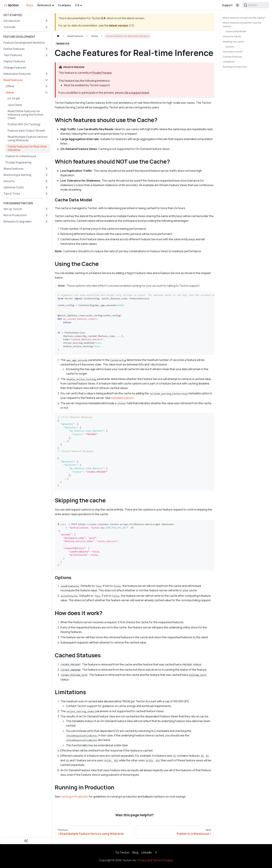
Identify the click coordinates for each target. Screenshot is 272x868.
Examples (65, 5)
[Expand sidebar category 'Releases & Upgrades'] (46, 221)
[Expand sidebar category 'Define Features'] (46, 49)
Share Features (14, 169)
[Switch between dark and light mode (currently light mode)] (237, 5)
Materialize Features (17, 74)
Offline (10, 86)
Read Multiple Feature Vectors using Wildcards (28, 138)
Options (230, 47)
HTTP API (14, 99)
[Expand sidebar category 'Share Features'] (46, 169)
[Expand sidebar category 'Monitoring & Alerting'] (46, 175)
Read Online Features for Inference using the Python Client (25, 115)
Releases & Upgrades (18, 221)
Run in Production (15, 215)
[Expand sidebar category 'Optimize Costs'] (46, 187)
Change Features (15, 68)
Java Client (15, 105)
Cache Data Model (236, 31)
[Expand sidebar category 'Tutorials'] (46, 27)
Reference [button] (44, 5)
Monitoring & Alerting (17, 175)
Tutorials (9, 27)
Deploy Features (14, 61)
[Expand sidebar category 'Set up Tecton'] (46, 209)
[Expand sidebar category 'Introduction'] (46, 21)
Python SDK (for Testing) (24, 124)
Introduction (12, 21)
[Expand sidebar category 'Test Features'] (46, 55)
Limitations (229, 62)
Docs (30, 5)
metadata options (122, 398)
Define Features (14, 49)
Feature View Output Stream (26, 131)
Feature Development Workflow (24, 43)
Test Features (13, 55)
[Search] (256, 5)
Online (10, 92)
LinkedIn (147, 852)
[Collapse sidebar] (26, 841)
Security (9, 181)
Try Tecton (122, 852)
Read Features (13, 80)
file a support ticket (137, 93)
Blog (135, 852)
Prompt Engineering (18, 162)
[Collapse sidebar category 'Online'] (46, 92)
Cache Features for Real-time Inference (27, 148)
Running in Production (235, 67)
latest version (119, 25)
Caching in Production (74, 797)
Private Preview (102, 73)
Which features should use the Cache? (244, 18)
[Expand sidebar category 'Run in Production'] (46, 215)
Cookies (168, 860)
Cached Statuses (232, 57)
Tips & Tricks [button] (12, 194)
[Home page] (58, 36)
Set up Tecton (13, 209)
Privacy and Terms (149, 860)
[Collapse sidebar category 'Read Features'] (46, 80)
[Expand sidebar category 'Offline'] (46, 86)
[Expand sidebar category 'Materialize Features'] (46, 74)
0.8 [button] (77, 5)
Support (227, 5)
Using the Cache (232, 36)
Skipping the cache (233, 42)
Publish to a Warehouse (21, 156)
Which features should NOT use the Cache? (242, 24)
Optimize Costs (14, 187)
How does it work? (233, 52)
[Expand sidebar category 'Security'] (46, 181)
